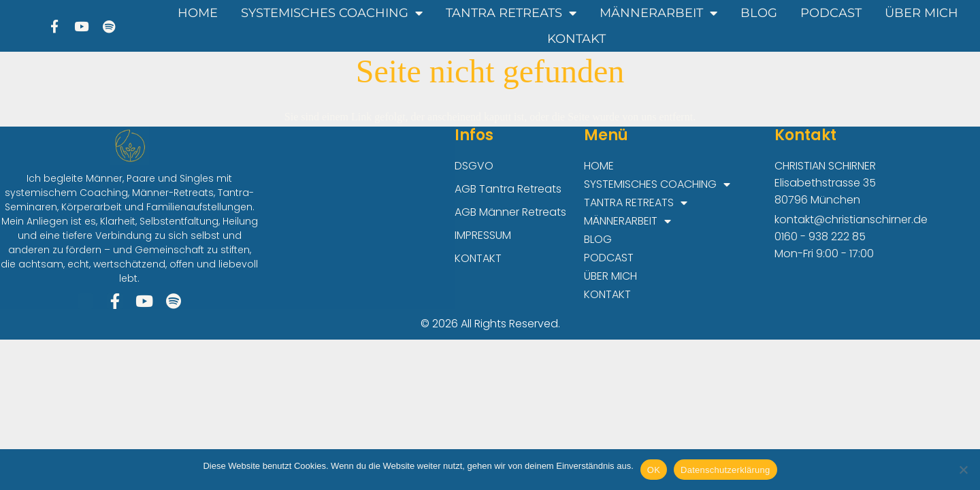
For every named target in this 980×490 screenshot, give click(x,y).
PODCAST (831, 13)
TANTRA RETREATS (511, 13)
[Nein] (963, 470)
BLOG (759, 13)
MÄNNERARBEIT (658, 13)
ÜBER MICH (921, 13)
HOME (198, 13)
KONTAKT (576, 39)
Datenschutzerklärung (725, 470)
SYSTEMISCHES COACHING (332, 13)
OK (654, 470)
